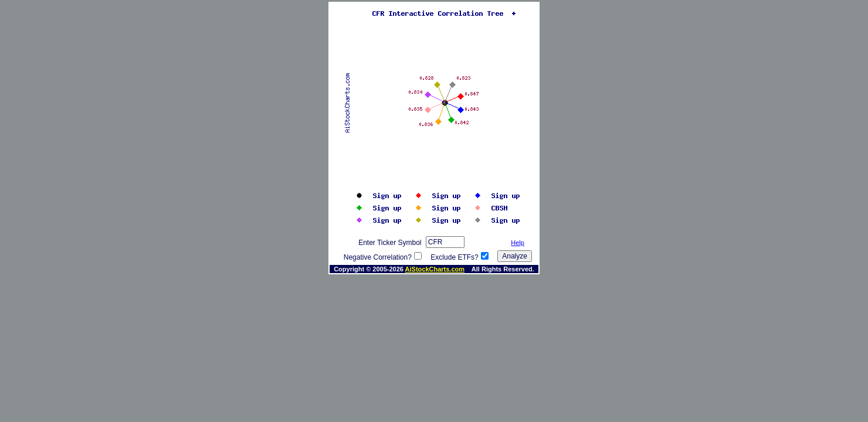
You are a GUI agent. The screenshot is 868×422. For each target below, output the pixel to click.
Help (518, 243)
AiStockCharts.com (435, 269)
